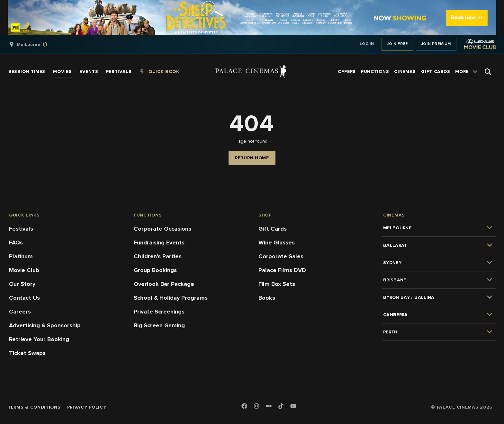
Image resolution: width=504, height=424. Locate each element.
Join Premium (436, 44)
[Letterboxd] (269, 406)
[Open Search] (488, 72)
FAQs (16, 243)
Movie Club (24, 270)
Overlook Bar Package (164, 284)
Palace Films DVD (282, 270)
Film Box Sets (277, 284)
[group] (35, 44)
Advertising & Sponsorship (45, 325)
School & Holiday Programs (171, 298)
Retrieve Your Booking (39, 339)
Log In (367, 44)
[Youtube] (293, 406)
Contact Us (24, 298)
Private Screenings (159, 312)
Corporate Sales (281, 256)
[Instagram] (256, 406)
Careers (20, 312)
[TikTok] (281, 406)
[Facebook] (244, 406)
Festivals (21, 229)
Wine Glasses (277, 243)
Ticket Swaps (27, 353)
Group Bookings (155, 270)
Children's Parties (158, 256)
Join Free (397, 44)
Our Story (22, 284)
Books (267, 298)
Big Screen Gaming (159, 325)
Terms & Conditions (34, 407)
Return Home (252, 158)
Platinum (21, 256)
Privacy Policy (87, 407)
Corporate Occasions (162, 229)
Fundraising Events (159, 243)
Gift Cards (273, 229)
